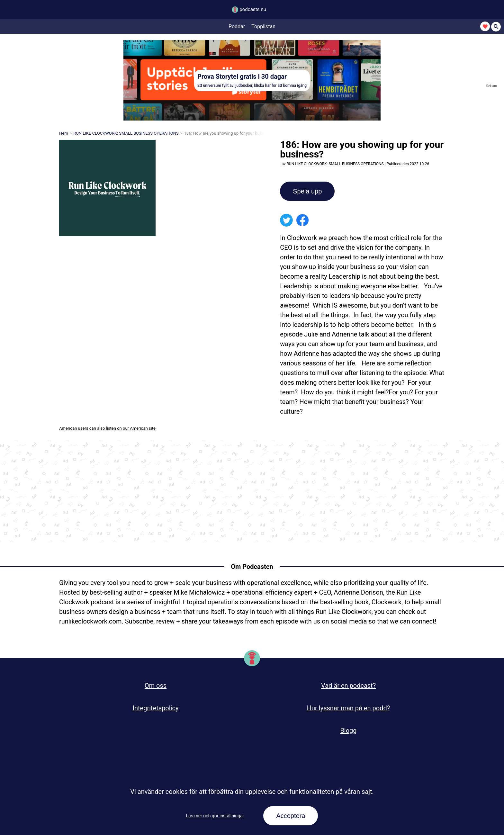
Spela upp (307, 191)
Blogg (348, 731)
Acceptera (291, 816)
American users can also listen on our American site (107, 428)
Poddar (237, 27)
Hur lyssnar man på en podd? (348, 708)
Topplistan (263, 27)
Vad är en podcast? (348, 686)
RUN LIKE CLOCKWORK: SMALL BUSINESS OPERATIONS (126, 133)
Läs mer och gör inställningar (215, 816)
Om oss (156, 686)
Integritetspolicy (156, 708)
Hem (64, 133)
